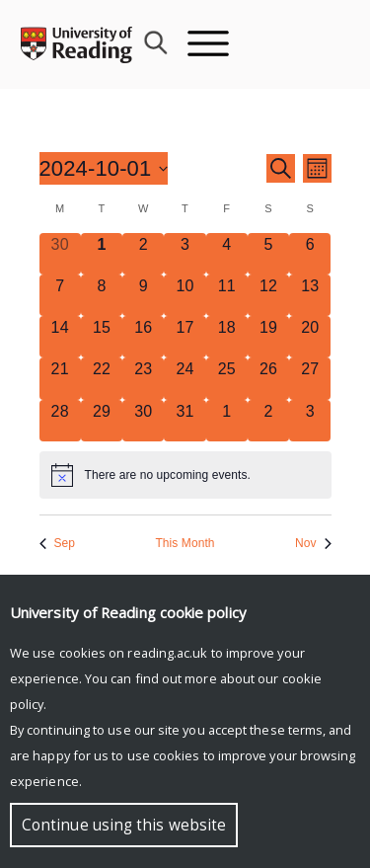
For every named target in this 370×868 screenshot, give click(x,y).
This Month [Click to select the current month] (185, 543)
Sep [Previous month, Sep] (58, 543)
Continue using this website (124, 825)
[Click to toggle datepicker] (104, 168)
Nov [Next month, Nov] (313, 543)
